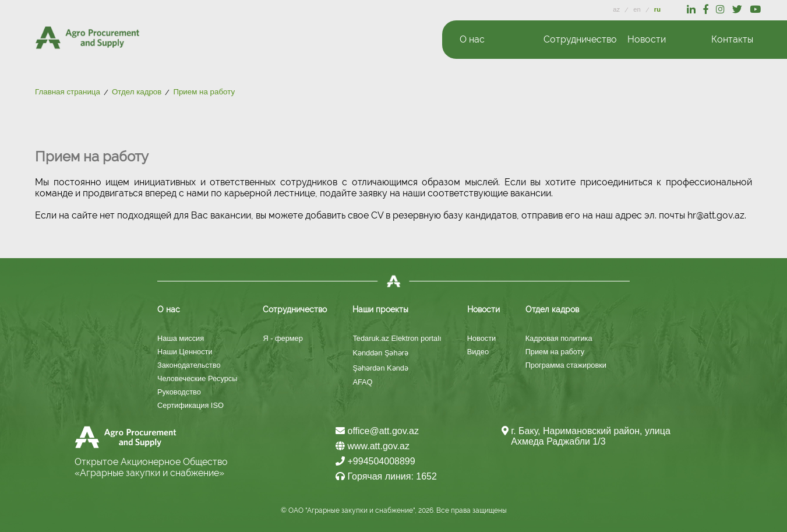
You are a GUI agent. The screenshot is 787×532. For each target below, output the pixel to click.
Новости (482, 338)
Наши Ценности (185, 352)
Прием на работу (555, 352)
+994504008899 (375, 461)
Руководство (179, 392)
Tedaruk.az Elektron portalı (397, 338)
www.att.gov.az (373, 446)
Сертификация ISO (190, 405)
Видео (478, 352)
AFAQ (362, 382)
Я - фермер (283, 338)
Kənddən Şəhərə (380, 353)
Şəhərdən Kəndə (380, 368)
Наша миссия (181, 338)
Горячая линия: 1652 (386, 476)
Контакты (732, 39)
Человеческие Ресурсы (197, 378)
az (617, 9)
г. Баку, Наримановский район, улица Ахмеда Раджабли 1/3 (591, 436)
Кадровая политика (559, 338)
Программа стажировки (566, 365)
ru (657, 9)
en (638, 9)
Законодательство (189, 365)
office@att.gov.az (377, 431)
